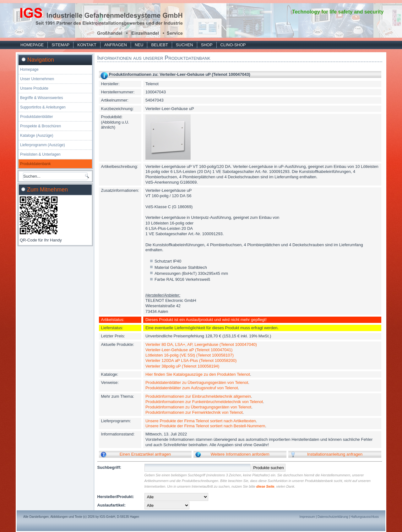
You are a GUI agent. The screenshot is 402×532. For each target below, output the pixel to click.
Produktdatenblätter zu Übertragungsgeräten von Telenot (197, 382)
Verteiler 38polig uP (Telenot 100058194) (182, 366)
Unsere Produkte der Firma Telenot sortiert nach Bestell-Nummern (205, 426)
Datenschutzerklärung (333, 517)
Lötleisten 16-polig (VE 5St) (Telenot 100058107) (190, 355)
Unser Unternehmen (37, 79)
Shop (207, 45)
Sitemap (60, 45)
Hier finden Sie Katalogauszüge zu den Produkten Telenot (198, 374)
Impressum (307, 517)
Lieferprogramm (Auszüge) (43, 145)
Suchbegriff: (109, 467)
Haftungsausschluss (365, 517)
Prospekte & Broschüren (41, 126)
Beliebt (159, 45)
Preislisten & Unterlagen (40, 154)
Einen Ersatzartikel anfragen (145, 454)
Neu (139, 45)
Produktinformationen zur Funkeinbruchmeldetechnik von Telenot (204, 402)
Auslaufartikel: (111, 505)
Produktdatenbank (35, 164)
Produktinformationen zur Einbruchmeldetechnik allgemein (198, 396)
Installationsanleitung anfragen (335, 454)
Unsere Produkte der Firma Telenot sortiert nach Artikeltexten (201, 421)
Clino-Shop (233, 45)
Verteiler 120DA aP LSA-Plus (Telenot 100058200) (191, 360)
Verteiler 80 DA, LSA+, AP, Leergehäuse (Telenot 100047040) (201, 344)
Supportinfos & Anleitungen (43, 107)
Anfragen (116, 45)
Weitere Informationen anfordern (240, 454)
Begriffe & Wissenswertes (42, 98)
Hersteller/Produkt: (116, 497)
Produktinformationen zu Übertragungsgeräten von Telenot (198, 407)
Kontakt (87, 45)
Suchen (185, 45)
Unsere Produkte (34, 88)
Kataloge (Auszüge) (37, 136)
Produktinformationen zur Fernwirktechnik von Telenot (194, 412)
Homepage (32, 45)
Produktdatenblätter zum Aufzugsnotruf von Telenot (192, 388)
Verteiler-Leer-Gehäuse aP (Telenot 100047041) (189, 350)
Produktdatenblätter (37, 117)
